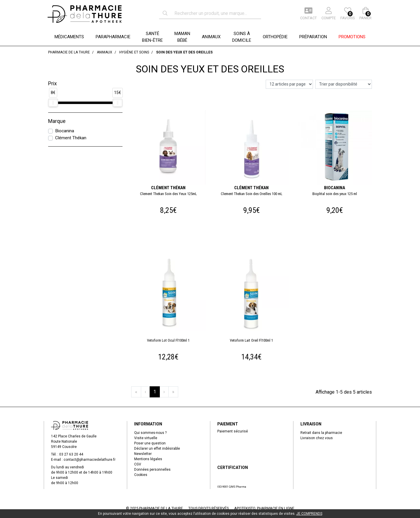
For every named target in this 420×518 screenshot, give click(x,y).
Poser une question (150, 443)
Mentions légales (148, 459)
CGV (138, 464)
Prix (52, 84)
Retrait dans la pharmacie (321, 433)
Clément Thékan (71, 138)
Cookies (141, 475)
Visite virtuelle (146, 438)
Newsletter (143, 454)
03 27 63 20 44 (71, 454)
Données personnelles (152, 470)
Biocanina (65, 131)
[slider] (53, 103)
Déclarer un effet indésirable (157, 449)
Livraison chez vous (317, 438)
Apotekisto (264, 508)
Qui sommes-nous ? (150, 433)
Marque (57, 121)
